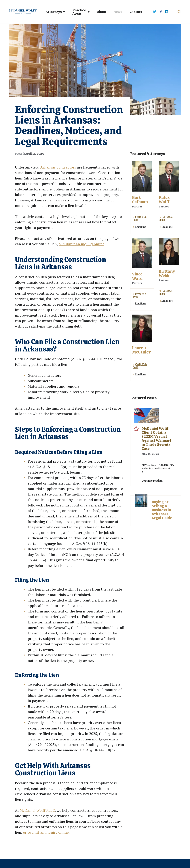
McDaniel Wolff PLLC (37, 810)
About (102, 12)
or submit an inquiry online (81, 244)
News (118, 12)
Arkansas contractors (58, 167)
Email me (140, 227)
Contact (136, 12)
